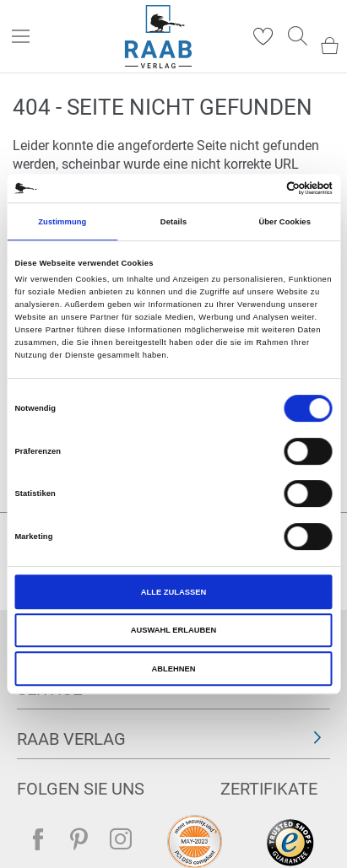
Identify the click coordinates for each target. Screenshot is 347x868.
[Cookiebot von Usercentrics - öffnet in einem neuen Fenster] (259, 188)
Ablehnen (174, 669)
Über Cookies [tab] (285, 222)
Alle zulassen (173, 592)
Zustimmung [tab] (62, 222)
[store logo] (158, 37)
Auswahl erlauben (174, 630)
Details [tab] (173, 222)
